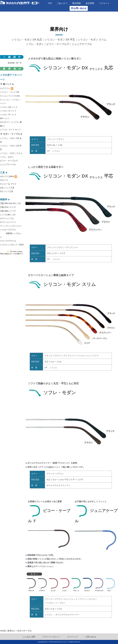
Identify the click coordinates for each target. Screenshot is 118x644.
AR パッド (5, 118)
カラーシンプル (7, 218)
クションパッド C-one (10, 96)
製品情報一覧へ (15, 63)
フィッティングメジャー (11, 226)
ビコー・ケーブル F (58, 44)
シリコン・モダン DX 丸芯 (27, 40)
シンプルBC (5, 215)
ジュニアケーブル (82, 44)
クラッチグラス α (8, 241)
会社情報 (90, 3)
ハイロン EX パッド (9, 107)
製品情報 (77, 3)
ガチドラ (4, 180)
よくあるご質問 (29, 637)
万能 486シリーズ (8, 211)
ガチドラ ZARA (7, 176)
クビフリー (5, 88)
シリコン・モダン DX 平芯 (60, 40)
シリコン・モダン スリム (92, 40)
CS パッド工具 (7, 191)
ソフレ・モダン (35, 44)
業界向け (11, 631)
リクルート (104, 3)
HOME (3, 631)
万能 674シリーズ (8, 207)
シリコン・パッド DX (10, 92)
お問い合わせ (79, 8)
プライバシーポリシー (51, 637)
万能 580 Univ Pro (8, 203)
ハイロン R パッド (8, 115)
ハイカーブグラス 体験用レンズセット (11, 233)
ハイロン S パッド (8, 111)
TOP (50, 3)
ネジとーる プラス (8, 184)
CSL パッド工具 (7, 188)
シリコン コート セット (10, 130)
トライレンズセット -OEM (12, 245)
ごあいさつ (62, 3)
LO (19, 203)
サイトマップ (73, 637)
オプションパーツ (8, 222)
